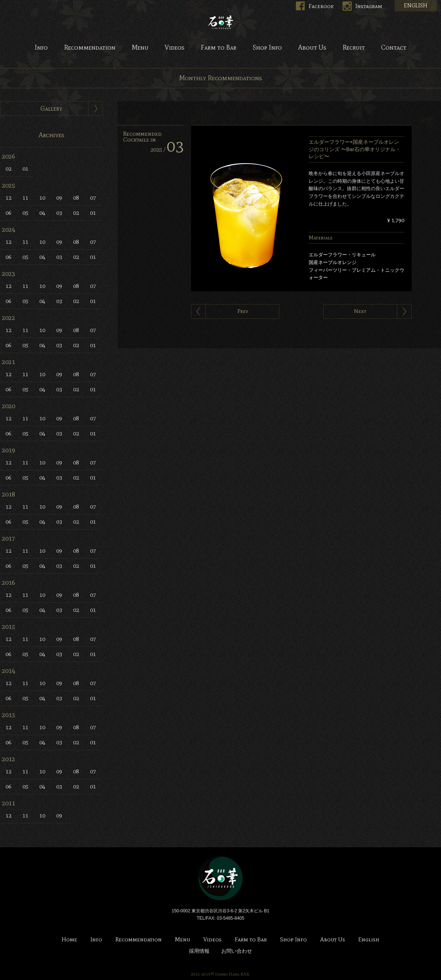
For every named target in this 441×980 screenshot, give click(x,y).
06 (8, 213)
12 (8, 198)
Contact (394, 48)
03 (59, 213)
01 (25, 169)
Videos (175, 48)
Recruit (354, 48)
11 (25, 198)
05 (25, 213)
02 (8, 169)
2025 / (167, 149)
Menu (140, 48)
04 (42, 213)
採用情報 (199, 951)
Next (360, 311)
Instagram (369, 6)
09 (59, 198)
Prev (243, 311)
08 (76, 198)
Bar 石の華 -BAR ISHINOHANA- (220, 22)
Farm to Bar (218, 48)
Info (41, 48)
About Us (312, 48)
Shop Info (267, 48)
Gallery (51, 108)
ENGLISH (416, 6)
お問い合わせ (237, 951)
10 (42, 198)
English (369, 940)
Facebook (321, 6)
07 (93, 198)
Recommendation (90, 48)
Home (69, 940)
